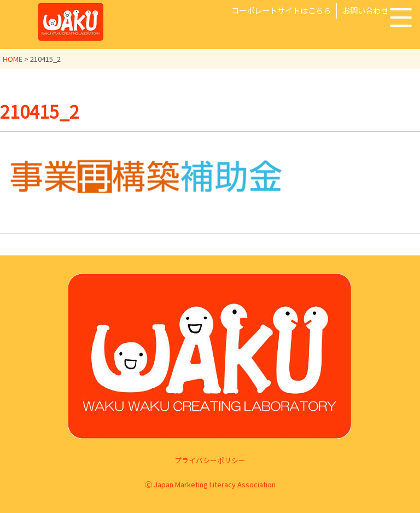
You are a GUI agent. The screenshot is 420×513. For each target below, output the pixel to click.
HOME (13, 59)
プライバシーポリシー (210, 460)
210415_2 (40, 111)
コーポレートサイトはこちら (281, 10)
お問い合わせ (365, 10)
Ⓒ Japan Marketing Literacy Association (210, 484)
